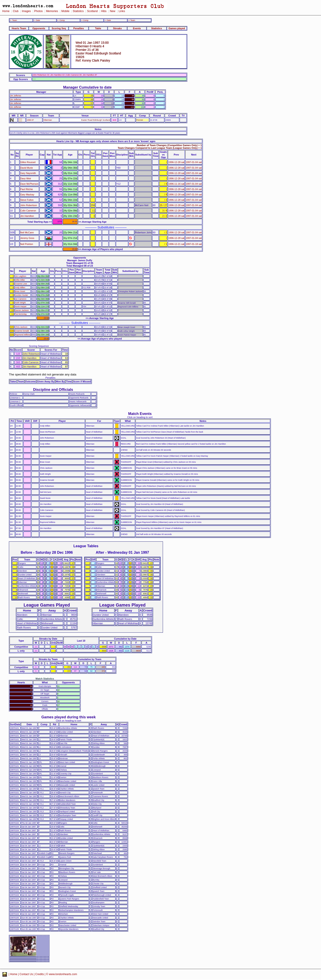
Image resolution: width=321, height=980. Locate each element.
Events (137, 28)
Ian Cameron (21, 299)
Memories (52, 11)
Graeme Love (21, 284)
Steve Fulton (27, 200)
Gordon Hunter (22, 295)
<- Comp (61, 20)
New (113, 11)
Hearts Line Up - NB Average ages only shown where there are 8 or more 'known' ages (106, 141)
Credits (40, 974)
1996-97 (30, 120)
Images (26, 11)
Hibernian (47, 120)
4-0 (114, 120)
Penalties (79, 28)
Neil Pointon (27, 244)
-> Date (108, 20)
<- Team (13, 20)
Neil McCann (27, 232)
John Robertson (29, 205)
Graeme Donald (22, 331)
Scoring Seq (59, 28)
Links (122, 11)
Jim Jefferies (16, 96)
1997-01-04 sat (194, 162)
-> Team (132, 20)
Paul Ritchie (27, 189)
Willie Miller (20, 280)
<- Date (37, 20)
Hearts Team (19, 28)
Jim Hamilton (27, 216)
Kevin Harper (21, 307)
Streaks (117, 28)
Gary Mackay (27, 195)
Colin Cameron (28, 211)
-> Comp (84, 20)
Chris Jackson (21, 327)
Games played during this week (68, 717)
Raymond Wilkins (23, 335)
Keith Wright (20, 303)
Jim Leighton (21, 276)
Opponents (39, 28)
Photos (38, 11)
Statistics (78, 11)
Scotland (92, 11)
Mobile (65, 11)
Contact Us (26, 974)
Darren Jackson (22, 310)
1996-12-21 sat (176, 244)
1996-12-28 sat (176, 162)
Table (98, 28)
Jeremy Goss (27, 238)
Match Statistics (45, 679)
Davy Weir (26, 178)
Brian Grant (20, 291)
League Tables (86, 546)
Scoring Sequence (39, 346)
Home (6, 11)
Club (16, 11)
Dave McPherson (29, 184)
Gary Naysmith (28, 173)
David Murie (27, 168)
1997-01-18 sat (194, 244)
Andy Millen (20, 288)
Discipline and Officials (53, 390)
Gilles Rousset (28, 162)
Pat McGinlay (21, 314)
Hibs (104, 11)
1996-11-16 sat (176, 184)
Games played (177, 28)
